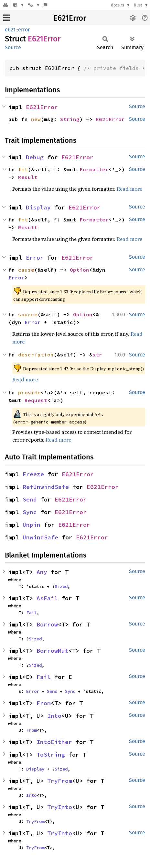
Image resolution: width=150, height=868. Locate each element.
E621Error (70, 18)
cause (26, 270)
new (36, 119)
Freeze (33, 474)
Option (80, 270)
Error (35, 258)
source (28, 314)
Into (54, 716)
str (97, 355)
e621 (10, 30)
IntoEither (54, 742)
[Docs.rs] (5, 5)
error (24, 30)
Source (13, 47)
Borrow (47, 624)
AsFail (47, 598)
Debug (35, 157)
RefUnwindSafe (46, 487)
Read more (129, 189)
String (70, 119)
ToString (51, 755)
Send (30, 499)
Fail (31, 613)
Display (38, 207)
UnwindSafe (40, 537)
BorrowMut (53, 651)
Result (28, 177)
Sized (61, 586)
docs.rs (118, 5)
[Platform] (34, 5)
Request (36, 400)
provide (29, 392)
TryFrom (60, 781)
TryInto (60, 807)
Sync (30, 512)
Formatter (94, 169)
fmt (23, 169)
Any (42, 572)
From (44, 703)
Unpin (32, 525)
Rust (138, 5)
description (36, 355)
